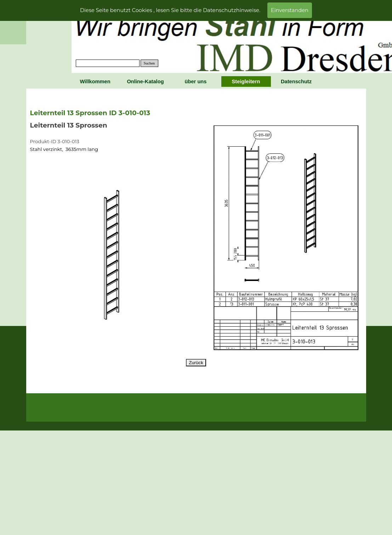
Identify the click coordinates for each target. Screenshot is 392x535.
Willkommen (95, 81)
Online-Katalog (145, 81)
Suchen (149, 63)
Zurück (196, 363)
